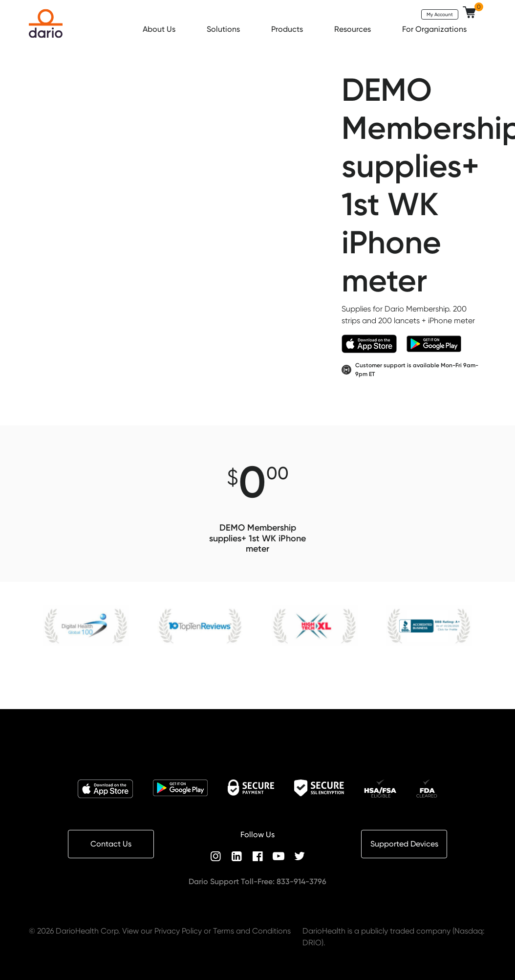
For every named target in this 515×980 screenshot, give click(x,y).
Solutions (224, 29)
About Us (160, 29)
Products (288, 29)
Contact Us (111, 844)
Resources (354, 29)
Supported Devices (404, 844)
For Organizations (435, 29)
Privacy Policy (178, 931)
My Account (440, 14)
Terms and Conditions (252, 931)
